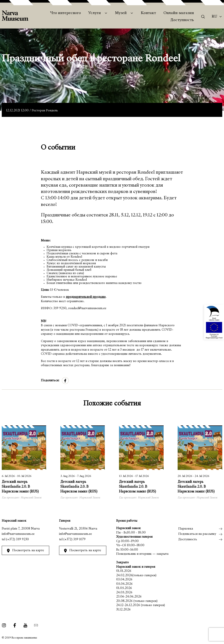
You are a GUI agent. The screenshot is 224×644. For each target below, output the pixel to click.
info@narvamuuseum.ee (18, 534)
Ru (214, 17)
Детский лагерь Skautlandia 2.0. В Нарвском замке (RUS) (20, 487)
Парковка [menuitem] (186, 529)
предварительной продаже (86, 297)
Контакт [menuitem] (148, 13)
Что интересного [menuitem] (66, 13)
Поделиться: (50, 381)
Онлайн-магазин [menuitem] (179, 13)
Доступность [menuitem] (182, 20)
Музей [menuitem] (121, 13)
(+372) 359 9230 (17, 540)
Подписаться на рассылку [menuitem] (197, 534)
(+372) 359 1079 (74, 540)
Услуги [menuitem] (95, 13)
